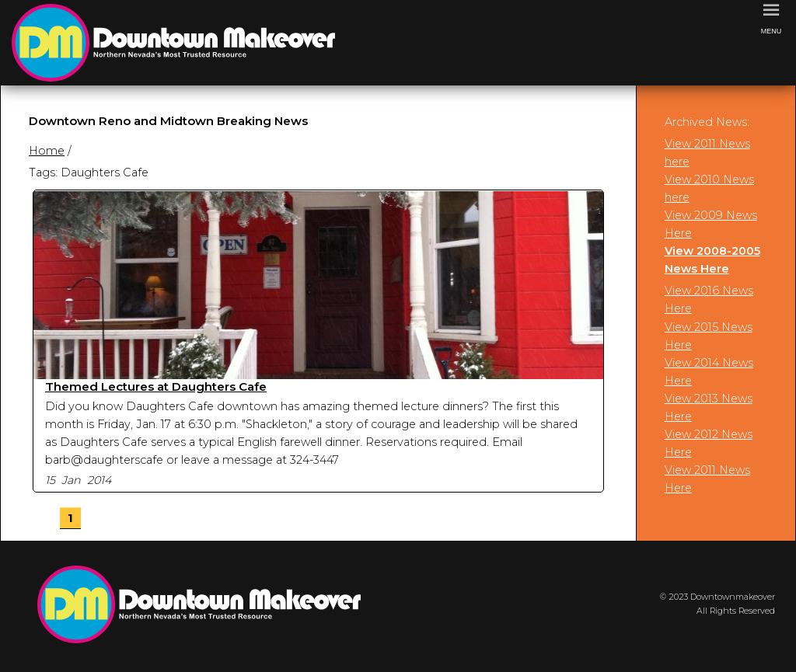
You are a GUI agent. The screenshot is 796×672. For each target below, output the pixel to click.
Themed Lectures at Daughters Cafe (156, 386)
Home (47, 151)
